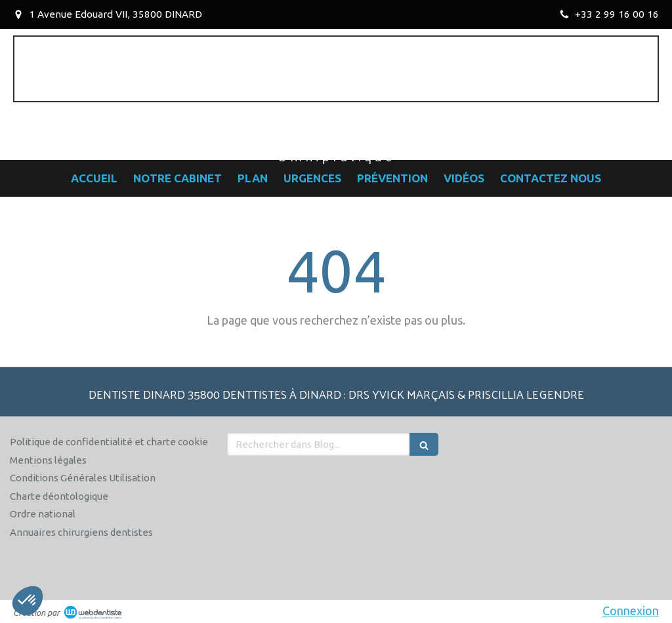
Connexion (631, 611)
